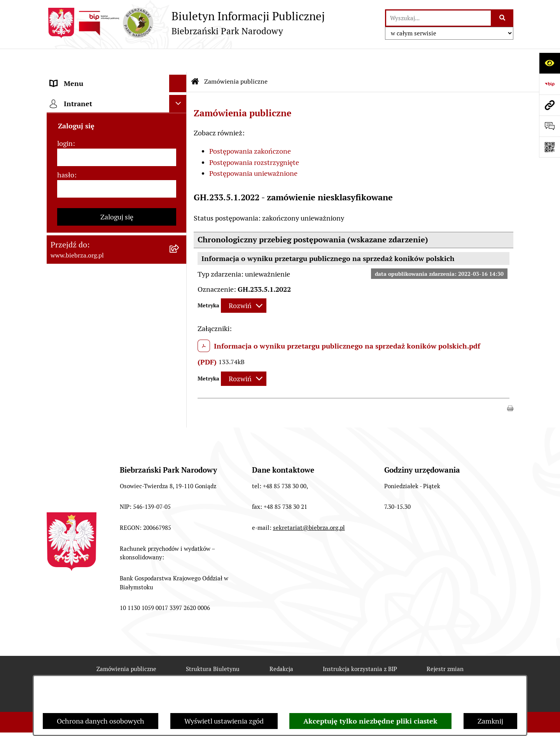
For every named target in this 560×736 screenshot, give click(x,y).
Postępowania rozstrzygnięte (254, 139)
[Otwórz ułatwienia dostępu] (549, 63)
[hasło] (117, 236)
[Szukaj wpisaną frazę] (503, 18)
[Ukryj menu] (178, 60)
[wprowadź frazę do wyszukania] (439, 18)
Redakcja (281, 646)
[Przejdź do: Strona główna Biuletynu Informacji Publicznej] (195, 58)
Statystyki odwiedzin (249, 674)
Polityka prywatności (403, 674)
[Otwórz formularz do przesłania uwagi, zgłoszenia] (549, 126)
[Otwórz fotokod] (549, 147)
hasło (66, 222)
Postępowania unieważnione (253, 150)
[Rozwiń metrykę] (244, 283)
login (65, 190)
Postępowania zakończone (250, 128)
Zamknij (490, 721)
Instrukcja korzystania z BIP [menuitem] (93, 130)
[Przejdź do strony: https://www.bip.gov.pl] (549, 84)
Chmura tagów (326, 674)
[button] (510, 384)
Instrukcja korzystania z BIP (360, 646)
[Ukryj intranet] (178, 150)
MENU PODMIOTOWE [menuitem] (85, 78)
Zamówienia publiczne (236, 58)
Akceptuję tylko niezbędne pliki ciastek (370, 721)
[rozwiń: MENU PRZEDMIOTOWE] (180, 95)
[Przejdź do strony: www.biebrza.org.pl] (549, 105)
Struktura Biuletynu (213, 646)
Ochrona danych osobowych (101, 721)
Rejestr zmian (445, 646)
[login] (117, 204)
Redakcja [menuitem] (64, 113)
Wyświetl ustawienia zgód (224, 721)
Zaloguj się (117, 264)
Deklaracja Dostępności (160, 674)
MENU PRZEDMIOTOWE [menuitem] (88, 95)
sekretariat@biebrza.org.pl (309, 504)
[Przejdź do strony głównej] (186, 23)
